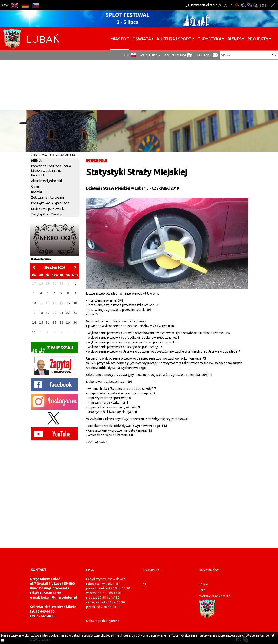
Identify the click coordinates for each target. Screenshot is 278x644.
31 (34, 332)
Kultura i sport (174, 39)
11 (41, 303)
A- (231, 5)
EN (15, 5)
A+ (220, 5)
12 (48, 303)
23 (75, 313)
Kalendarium (175, 55)
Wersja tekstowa (263, 5)
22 (68, 313)
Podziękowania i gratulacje (50, 203)
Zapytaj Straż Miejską (46, 214)
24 (34, 322)
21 (62, 313)
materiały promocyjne (215, 596)
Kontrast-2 (255, 5)
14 (62, 303)
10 (34, 303)
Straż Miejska (65, 155)
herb (202, 590)
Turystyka (210, 39)
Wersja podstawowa (237, 5)
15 (68, 303)
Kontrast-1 (249, 5)
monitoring (150, 55)
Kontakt (204, 55)
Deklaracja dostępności (103, 621)
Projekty (258, 39)
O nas (35, 186)
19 (48, 313)
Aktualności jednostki (46, 181)
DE (25, 5)
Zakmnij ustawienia (273, 5)
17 (34, 313)
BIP (127, 55)
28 (62, 322)
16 (75, 303)
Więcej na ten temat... (261, 635)
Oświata (142, 39)
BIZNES (235, 39)
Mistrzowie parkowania (48, 209)
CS (35, 5)
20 (55, 313)
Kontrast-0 (243, 5)
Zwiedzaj (52, 349)
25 (41, 322)
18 (41, 313)
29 (68, 322)
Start (35, 155)
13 (55, 303)
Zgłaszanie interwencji (47, 198)
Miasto (118, 39)
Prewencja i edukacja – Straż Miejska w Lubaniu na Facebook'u (51, 171)
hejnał (204, 584)
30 (75, 322)
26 (48, 322)
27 (55, 322)
